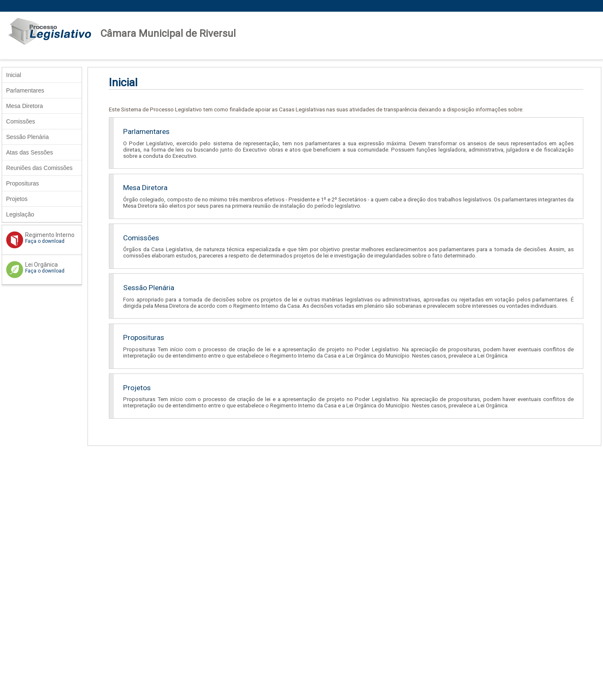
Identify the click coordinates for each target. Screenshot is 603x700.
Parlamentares (25, 90)
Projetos (17, 199)
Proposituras (23, 183)
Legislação (20, 214)
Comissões (21, 121)
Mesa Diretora (25, 106)
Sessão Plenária (28, 137)
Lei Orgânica (44, 268)
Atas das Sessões (30, 152)
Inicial (14, 75)
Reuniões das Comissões (40, 168)
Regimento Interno (44, 238)
